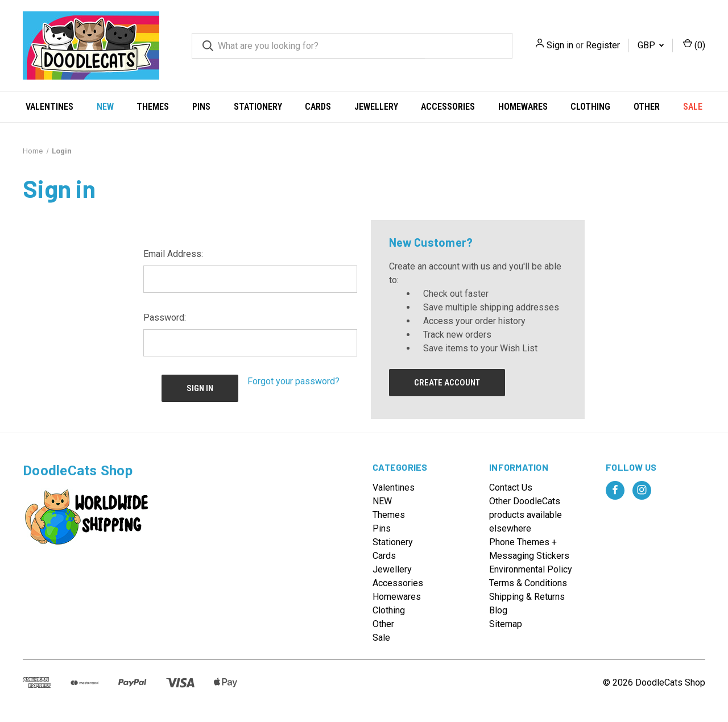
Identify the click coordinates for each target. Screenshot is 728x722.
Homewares (523, 107)
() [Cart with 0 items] (694, 45)
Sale (693, 107)
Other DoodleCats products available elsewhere (526, 515)
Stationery (258, 107)
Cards (318, 107)
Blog (498, 610)
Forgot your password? (293, 381)
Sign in (560, 45)
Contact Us (511, 487)
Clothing (590, 107)
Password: (165, 318)
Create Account (447, 383)
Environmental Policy (531, 569)
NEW (105, 107)
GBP (651, 45)
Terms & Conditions (528, 583)
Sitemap (506, 624)
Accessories (448, 107)
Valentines (49, 107)
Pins (201, 107)
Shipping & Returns (527, 597)
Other (647, 107)
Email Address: (173, 254)
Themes (153, 107)
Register (603, 45)
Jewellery (376, 107)
